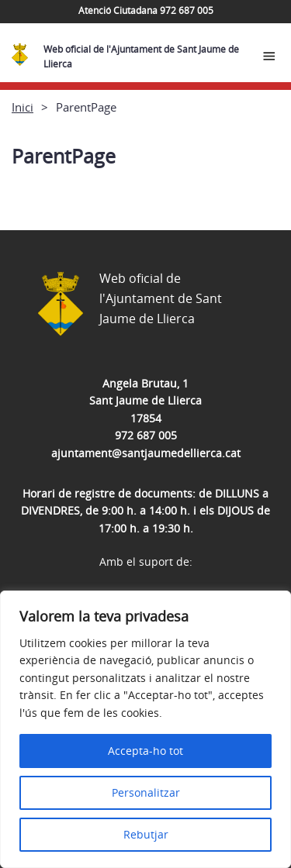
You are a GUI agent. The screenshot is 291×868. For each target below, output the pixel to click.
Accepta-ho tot (145, 751)
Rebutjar (146, 834)
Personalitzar (146, 792)
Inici (23, 107)
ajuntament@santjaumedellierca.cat (146, 453)
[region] (145, 729)
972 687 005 (146, 435)
